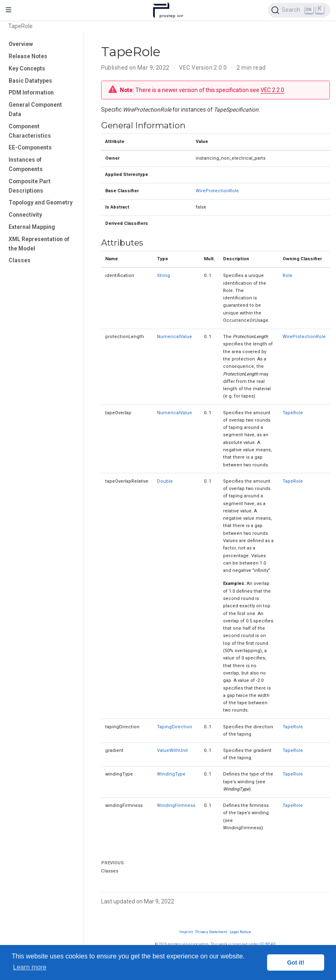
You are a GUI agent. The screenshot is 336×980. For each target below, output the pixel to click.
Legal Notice (240, 932)
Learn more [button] (30, 967)
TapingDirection (175, 727)
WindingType (171, 774)
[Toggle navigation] (9, 10)
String (164, 276)
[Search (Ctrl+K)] (299, 10)
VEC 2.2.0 (272, 90)
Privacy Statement (211, 932)
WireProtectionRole (217, 191)
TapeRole (293, 413)
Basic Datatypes (30, 81)
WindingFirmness (176, 805)
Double (165, 481)
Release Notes (28, 56)
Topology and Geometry (41, 202)
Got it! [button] (296, 962)
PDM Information (31, 92)
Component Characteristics (30, 131)
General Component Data (35, 109)
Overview (21, 44)
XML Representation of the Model (39, 244)
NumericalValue (175, 337)
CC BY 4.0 (268, 944)
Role (287, 276)
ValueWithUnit (172, 750)
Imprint (186, 932)
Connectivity (25, 215)
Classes (20, 260)
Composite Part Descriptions (30, 186)
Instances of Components (26, 164)
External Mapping (32, 227)
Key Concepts (27, 68)
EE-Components (30, 147)
